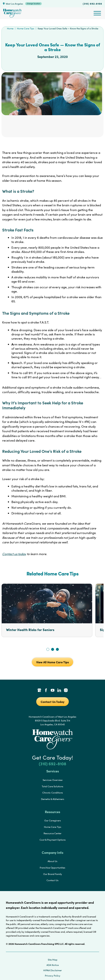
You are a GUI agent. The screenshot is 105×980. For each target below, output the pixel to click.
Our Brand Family (53, 874)
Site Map (53, 960)
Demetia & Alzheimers (53, 799)
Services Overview (53, 780)
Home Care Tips (26, 28)
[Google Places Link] (39, 691)
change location (33, 3)
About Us (52, 861)
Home (10, 28)
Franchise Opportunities (52, 868)
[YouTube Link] (53, 691)
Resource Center (52, 833)
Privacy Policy (53, 976)
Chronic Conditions (53, 793)
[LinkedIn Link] (59, 691)
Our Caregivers (53, 820)
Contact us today (14, 554)
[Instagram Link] (66, 691)
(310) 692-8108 (92, 3)
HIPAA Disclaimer (52, 970)
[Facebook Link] (46, 691)
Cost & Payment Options (53, 840)
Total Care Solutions (52, 786)
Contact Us (52, 880)
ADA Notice (53, 965)
